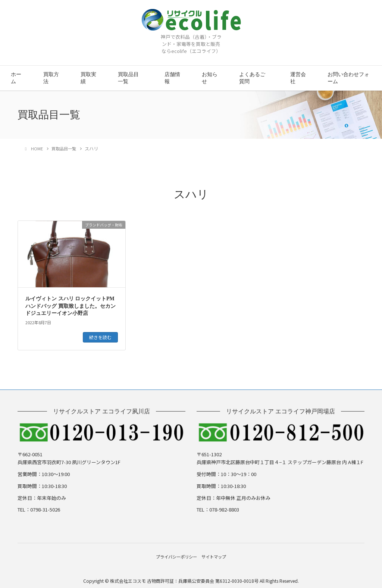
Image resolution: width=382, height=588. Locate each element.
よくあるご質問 (252, 78)
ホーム (16, 78)
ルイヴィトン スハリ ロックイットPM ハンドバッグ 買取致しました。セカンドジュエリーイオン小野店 (71, 306)
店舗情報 (172, 78)
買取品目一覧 (128, 78)
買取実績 (88, 78)
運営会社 (298, 78)
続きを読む (100, 337)
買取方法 (51, 78)
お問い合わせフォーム (348, 78)
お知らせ (210, 78)
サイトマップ (218, 555)
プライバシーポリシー (173, 555)
